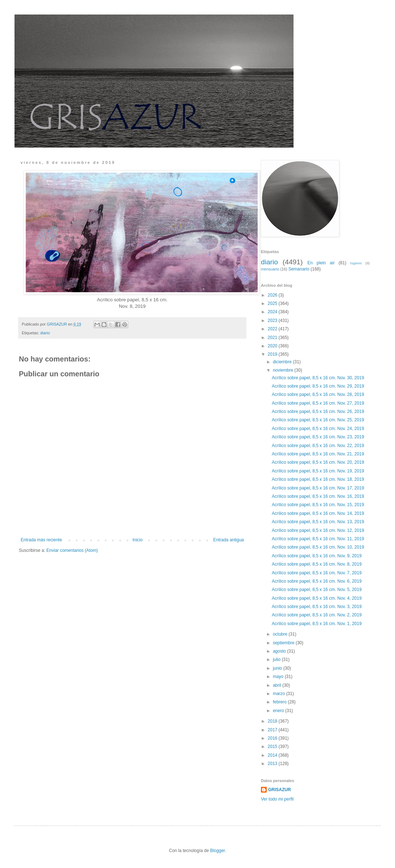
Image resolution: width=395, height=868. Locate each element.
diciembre (283, 362)
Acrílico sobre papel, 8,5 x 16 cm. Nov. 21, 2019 (318, 454)
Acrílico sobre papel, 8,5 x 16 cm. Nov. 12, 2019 (318, 530)
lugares (356, 263)
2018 (273, 721)
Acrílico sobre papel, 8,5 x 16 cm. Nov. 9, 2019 (317, 556)
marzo (280, 694)
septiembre (284, 643)
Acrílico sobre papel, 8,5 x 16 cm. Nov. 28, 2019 (318, 394)
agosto (280, 651)
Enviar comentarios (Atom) (72, 550)
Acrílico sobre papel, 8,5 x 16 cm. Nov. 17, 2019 (318, 488)
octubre (281, 634)
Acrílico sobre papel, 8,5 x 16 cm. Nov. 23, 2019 (318, 437)
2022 (273, 329)
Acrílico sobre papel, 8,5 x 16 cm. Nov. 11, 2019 (318, 539)
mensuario (270, 269)
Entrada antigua (228, 540)
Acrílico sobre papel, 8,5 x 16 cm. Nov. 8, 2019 (317, 564)
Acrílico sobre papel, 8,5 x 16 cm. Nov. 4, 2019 (317, 598)
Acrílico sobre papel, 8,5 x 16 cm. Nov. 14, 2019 (318, 513)
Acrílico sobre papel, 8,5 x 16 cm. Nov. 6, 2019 (317, 581)
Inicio (138, 540)
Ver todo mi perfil (277, 799)
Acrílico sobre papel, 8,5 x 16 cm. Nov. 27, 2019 (318, 403)
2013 (273, 764)
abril (278, 685)
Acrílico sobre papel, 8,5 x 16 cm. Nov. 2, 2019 (317, 615)
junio (278, 668)
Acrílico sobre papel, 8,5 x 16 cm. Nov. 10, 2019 (318, 547)
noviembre (284, 370)
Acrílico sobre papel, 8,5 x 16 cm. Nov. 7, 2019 (317, 573)
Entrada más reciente (41, 540)
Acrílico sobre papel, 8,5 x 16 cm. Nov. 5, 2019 (317, 590)
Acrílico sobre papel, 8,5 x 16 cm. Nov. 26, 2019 (318, 412)
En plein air (321, 263)
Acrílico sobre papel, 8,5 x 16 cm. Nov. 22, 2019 (318, 446)
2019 (273, 354)
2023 (273, 321)
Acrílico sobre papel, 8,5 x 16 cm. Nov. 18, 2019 (318, 479)
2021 (273, 338)
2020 (273, 346)
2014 (273, 755)
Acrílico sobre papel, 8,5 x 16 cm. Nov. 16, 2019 (318, 496)
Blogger (218, 851)
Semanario (299, 269)
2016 (273, 738)
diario (45, 333)
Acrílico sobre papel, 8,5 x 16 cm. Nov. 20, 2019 (318, 462)
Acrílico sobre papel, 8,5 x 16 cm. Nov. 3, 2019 (317, 607)
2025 (273, 303)
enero (279, 711)
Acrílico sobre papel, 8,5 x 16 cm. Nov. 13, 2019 (318, 522)
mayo (279, 677)
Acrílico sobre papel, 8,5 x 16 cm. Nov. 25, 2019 (318, 420)
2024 (273, 312)
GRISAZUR (280, 790)
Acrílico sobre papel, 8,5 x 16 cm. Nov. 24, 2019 (318, 429)
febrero (280, 702)
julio (277, 660)
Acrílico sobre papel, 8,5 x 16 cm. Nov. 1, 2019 (317, 624)
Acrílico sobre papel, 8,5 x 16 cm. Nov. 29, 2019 (318, 386)
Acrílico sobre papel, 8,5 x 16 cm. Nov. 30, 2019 (318, 378)
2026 (273, 295)
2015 (273, 747)
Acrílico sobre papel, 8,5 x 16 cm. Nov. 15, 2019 (318, 505)
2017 (273, 730)
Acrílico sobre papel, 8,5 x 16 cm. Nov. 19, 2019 (318, 471)
